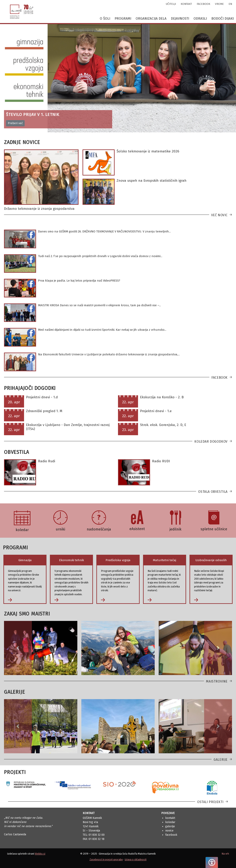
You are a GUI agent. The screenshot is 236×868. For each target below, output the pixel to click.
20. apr (14, 402)
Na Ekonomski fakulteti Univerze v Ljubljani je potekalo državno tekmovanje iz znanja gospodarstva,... (109, 354)
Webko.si (40, 854)
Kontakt (170, 818)
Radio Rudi (47, 461)
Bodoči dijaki (223, 19)
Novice (169, 831)
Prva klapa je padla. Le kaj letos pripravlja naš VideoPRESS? (79, 281)
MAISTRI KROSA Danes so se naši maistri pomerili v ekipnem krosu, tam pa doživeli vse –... (99, 305)
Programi (123, 19)
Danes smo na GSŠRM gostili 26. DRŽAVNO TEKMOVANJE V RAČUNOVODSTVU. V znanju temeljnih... (104, 231)
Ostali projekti (210, 802)
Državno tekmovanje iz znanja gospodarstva (39, 209)
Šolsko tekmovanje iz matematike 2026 (148, 151)
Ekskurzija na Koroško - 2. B (162, 397)
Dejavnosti (180, 19)
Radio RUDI (161, 461)
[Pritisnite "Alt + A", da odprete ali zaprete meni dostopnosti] (212, 862)
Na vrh (225, 854)
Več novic (219, 215)
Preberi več (15, 123)
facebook (203, 4)
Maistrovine (217, 681)
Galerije (221, 760)
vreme (219, 4)
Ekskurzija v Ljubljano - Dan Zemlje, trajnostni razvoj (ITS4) (68, 427)
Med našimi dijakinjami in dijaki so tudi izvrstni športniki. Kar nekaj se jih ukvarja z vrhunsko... (102, 330)
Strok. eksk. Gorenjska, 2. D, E (163, 425)
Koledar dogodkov (211, 442)
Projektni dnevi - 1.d (42, 397)
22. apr (128, 402)
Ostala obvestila (213, 492)
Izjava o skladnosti (136, 859)
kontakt (186, 4)
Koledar (170, 822)
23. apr (128, 430)
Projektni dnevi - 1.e (156, 411)
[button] (18, 648)
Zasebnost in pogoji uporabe (106, 859)
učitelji (171, 4)
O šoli (105, 19)
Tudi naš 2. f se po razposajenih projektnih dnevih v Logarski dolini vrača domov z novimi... (100, 256)
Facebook (219, 378)
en (230, 4)
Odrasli (200, 19)
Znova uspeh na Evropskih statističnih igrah (152, 181)
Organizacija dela (151, 19)
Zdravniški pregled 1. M (44, 411)
